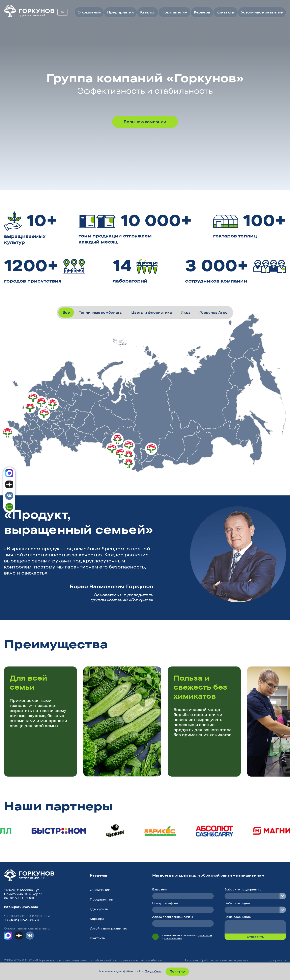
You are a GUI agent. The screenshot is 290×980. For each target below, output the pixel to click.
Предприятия (120, 12)
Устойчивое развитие (262, 12)
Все (66, 312)
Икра (186, 312)
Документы (278, 960)
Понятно (177, 971)
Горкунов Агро (213, 312)
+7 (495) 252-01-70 (22, 920)
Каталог (148, 12)
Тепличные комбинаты (101, 312)
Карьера (202, 12)
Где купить (99, 909)
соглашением (173, 938)
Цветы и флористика (152, 312)
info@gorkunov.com (21, 907)
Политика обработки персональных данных (216, 960)
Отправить (255, 937)
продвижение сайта (132, 960)
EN (62, 12)
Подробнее (153, 971)
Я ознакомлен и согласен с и (187, 937)
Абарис (156, 960)
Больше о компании (145, 122)
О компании (89, 12)
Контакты (226, 12)
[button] (266, 645)
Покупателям (175, 12)
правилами (205, 935)
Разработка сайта (101, 960)
